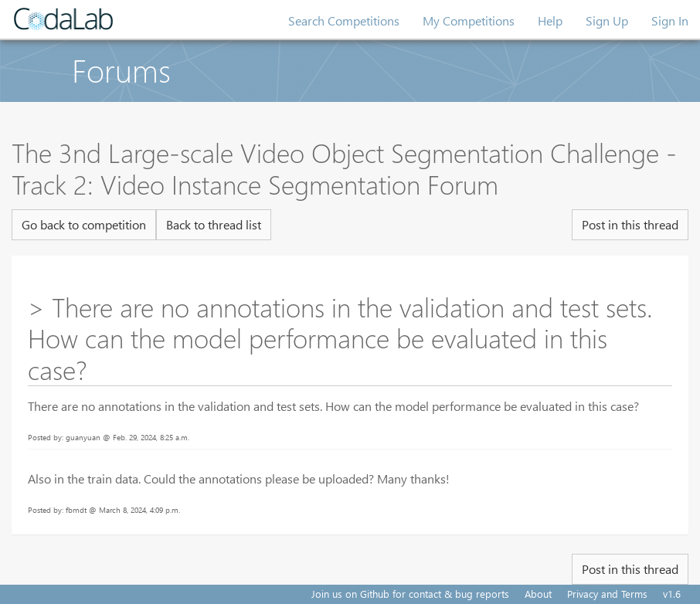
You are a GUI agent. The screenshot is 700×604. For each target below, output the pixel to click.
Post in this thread (630, 224)
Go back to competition (84, 224)
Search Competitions (344, 20)
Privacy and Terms (607, 594)
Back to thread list (214, 224)
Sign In (670, 20)
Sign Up (607, 20)
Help (550, 20)
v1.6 (672, 594)
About (538, 594)
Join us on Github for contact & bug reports (410, 594)
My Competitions (469, 20)
